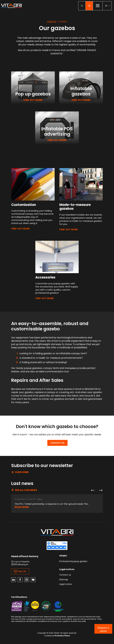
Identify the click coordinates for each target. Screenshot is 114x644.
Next (100, 490)
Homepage (52, 22)
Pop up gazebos (33, 94)
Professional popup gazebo (73, 562)
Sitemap (64, 580)
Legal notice (66, 584)
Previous (93, 490)
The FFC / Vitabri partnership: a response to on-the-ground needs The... (52, 504)
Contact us (57, 443)
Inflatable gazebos (81, 91)
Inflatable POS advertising (57, 131)
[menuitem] (108, 6)
